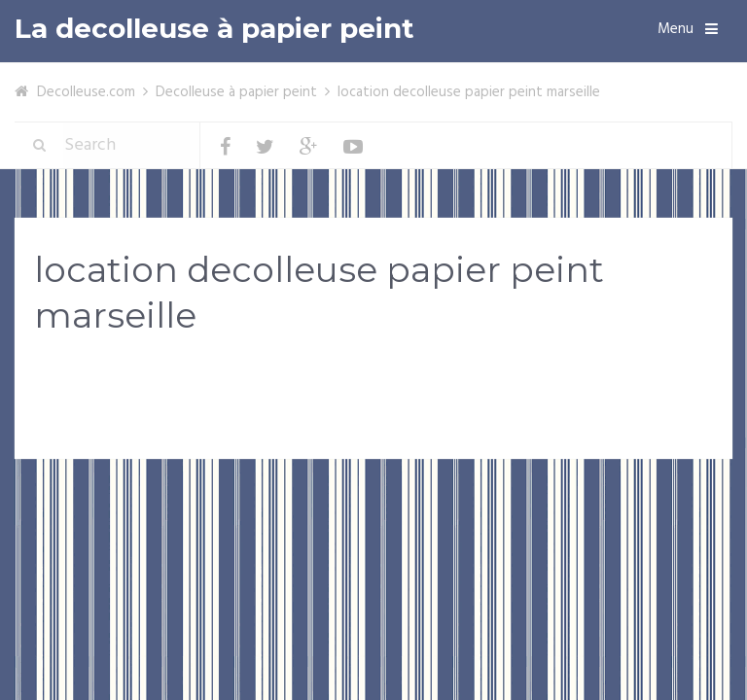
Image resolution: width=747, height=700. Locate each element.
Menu (676, 29)
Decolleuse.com (86, 92)
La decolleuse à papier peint (214, 29)
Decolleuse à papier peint (236, 92)
